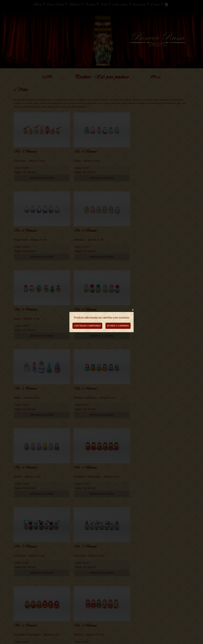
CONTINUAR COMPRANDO (87, 326)
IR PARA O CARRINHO (118, 326)
